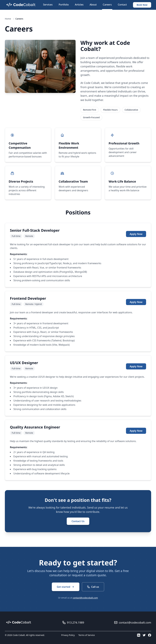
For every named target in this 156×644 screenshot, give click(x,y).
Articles (79, 5)
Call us (93, 587)
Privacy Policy (68, 635)
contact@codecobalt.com (85, 598)
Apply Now (136, 234)
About (93, 5)
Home (8, 19)
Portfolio (64, 5)
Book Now (142, 5)
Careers (107, 5)
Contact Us (78, 521)
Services (48, 5)
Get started (66, 587)
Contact (122, 5)
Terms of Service (87, 635)
